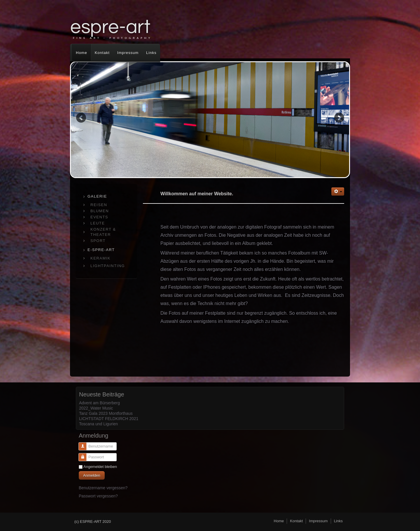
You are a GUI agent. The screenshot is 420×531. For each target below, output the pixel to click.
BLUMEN (100, 211)
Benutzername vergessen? (103, 488)
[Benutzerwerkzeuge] (338, 191)
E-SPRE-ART (101, 250)
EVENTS (99, 217)
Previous (81, 117)
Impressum (128, 53)
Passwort (80, 459)
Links (151, 53)
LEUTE (98, 223)
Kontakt (102, 53)
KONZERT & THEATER (103, 232)
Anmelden (92, 475)
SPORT (98, 241)
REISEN (99, 205)
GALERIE (97, 196)
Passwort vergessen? (98, 496)
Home (82, 53)
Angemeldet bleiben (100, 467)
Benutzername (80, 448)
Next (339, 117)
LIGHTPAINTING (108, 266)
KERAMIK (100, 258)
